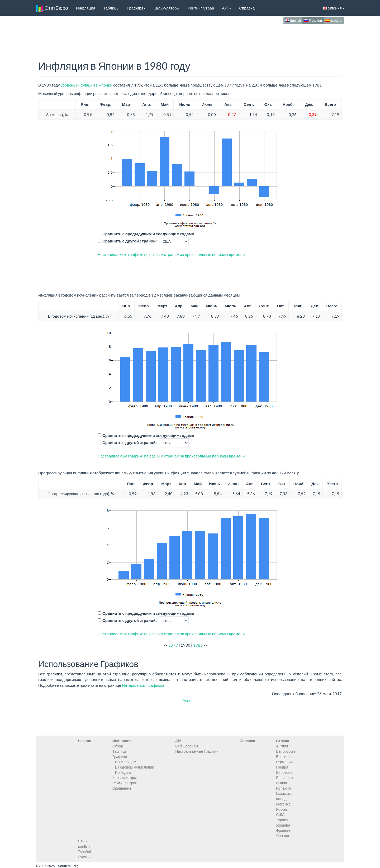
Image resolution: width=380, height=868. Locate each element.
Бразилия (284, 757)
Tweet (187, 700)
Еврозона (284, 772)
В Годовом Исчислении (135, 767)
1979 (173, 645)
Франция (284, 830)
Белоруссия (286, 751)
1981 (198, 645)
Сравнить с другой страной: (130, 241)
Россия (282, 809)
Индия (281, 783)
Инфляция (86, 8)
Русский (313, 20)
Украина (283, 825)
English (293, 20)
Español (334, 20)
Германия (284, 762)
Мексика (283, 804)
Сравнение (122, 788)
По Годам (123, 772)
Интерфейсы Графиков (143, 685)
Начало (85, 741)
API (227, 8)
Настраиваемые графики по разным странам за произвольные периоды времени (171, 254)
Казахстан (285, 793)
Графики (136, 8)
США (280, 815)
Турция (282, 820)
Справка (247, 8)
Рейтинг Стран (201, 8)
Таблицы (111, 8)
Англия (282, 746)
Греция (282, 767)
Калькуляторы (167, 8)
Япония (334, 8)
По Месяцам (126, 762)
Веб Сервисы (187, 746)
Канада (282, 799)
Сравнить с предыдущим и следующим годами (148, 234)
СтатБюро (52, 8)
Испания (283, 788)
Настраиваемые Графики (197, 751)
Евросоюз (284, 778)
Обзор (118, 746)
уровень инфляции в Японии (86, 85)
